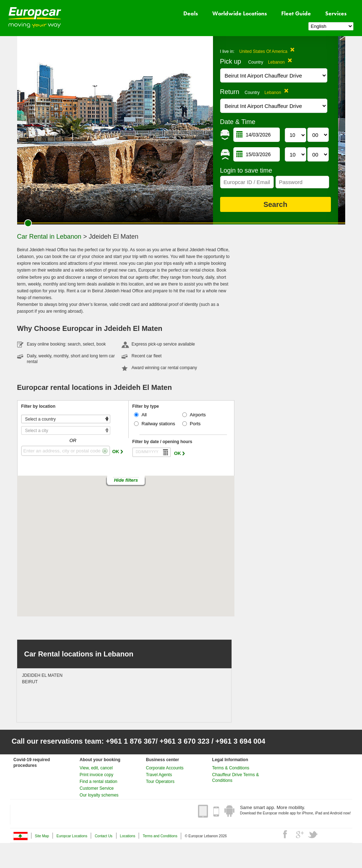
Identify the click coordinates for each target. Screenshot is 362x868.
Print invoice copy (96, 775)
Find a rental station (98, 782)
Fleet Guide (296, 13)
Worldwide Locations (240, 13)
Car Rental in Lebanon (49, 237)
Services (336, 13)
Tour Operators (160, 782)
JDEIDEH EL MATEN (42, 675)
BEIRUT (30, 682)
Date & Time (238, 122)
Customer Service (97, 788)
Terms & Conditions (231, 768)
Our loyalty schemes (99, 795)
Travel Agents (159, 775)
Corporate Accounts (165, 768)
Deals (191, 13)
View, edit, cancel (96, 768)
